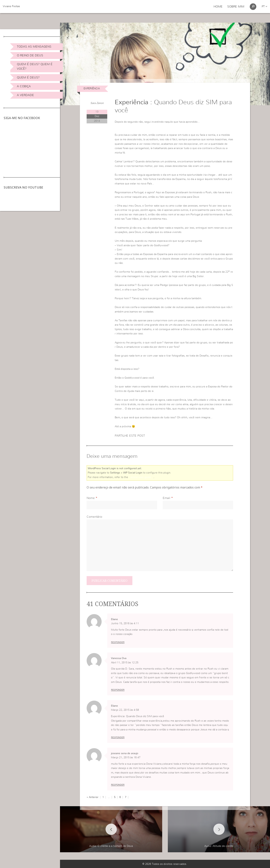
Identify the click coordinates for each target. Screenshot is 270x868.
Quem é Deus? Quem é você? (35, 66)
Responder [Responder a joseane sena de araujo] (118, 785)
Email (166, 498)
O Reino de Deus (30, 55)
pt (264, 7)
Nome (91, 498)
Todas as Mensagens (34, 47)
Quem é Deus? (28, 78)
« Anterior (93, 797)
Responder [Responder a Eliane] (118, 642)
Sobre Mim (236, 7)
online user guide (141, 477)
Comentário (94, 517)
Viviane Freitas (11, 6)
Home (218, 7)
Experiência (92, 89)
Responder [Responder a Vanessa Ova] (118, 690)
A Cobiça (24, 86)
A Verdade (25, 95)
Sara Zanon (97, 103)
